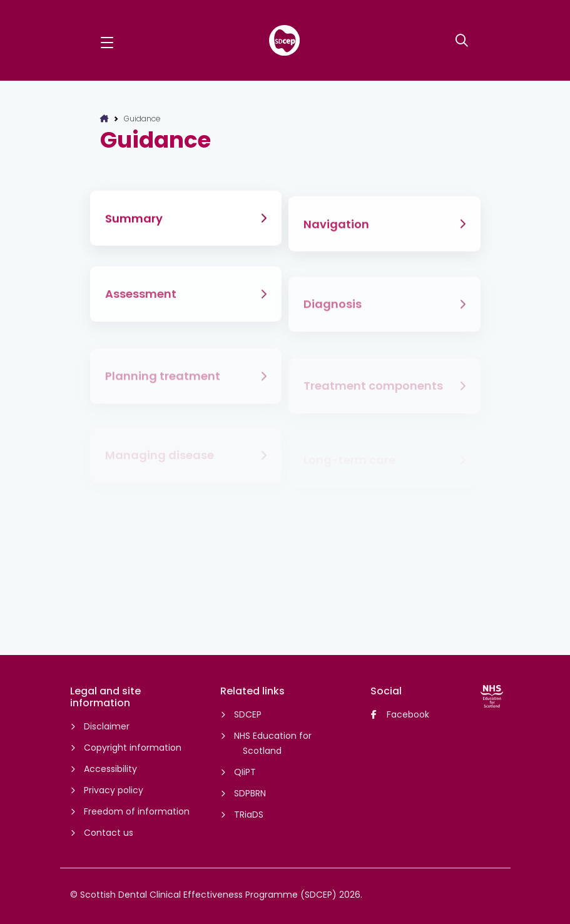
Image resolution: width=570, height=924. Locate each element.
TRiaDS (248, 815)
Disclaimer (106, 726)
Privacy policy (113, 790)
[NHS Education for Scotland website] (492, 696)
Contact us (108, 833)
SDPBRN (249, 793)
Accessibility (109, 769)
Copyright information (132, 748)
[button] (107, 41)
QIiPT (244, 772)
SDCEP (247, 714)
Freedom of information (136, 811)
